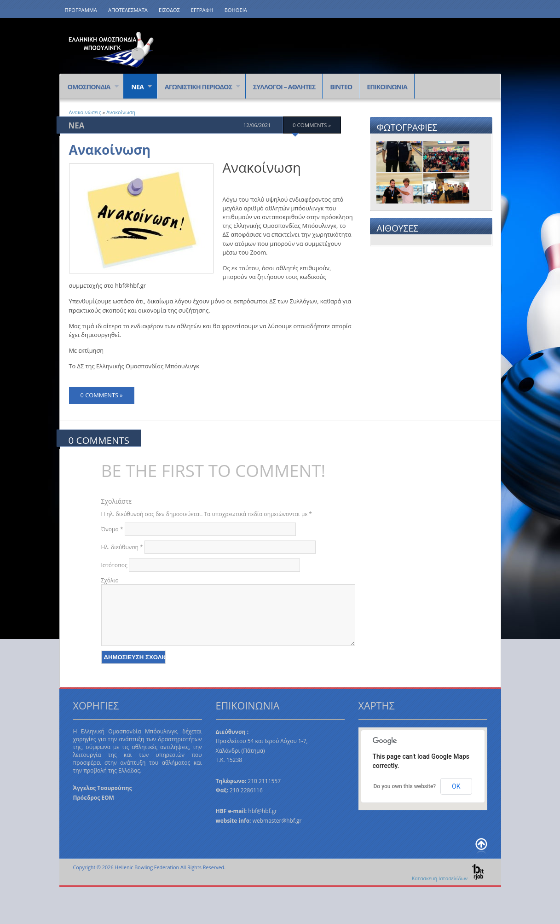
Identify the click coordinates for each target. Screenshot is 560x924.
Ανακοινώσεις (85, 112)
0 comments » (312, 125)
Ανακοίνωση (121, 112)
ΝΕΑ (138, 87)
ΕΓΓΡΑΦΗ (202, 10)
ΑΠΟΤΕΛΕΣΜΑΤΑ (128, 10)
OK (456, 786)
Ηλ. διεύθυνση (122, 547)
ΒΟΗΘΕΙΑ (236, 10)
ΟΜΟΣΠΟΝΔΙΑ (89, 87)
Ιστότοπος (114, 565)
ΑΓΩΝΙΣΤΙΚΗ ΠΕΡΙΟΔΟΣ (199, 87)
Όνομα (112, 529)
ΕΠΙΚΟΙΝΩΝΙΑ (387, 87)
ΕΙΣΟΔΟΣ (169, 10)
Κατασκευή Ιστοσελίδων (448, 878)
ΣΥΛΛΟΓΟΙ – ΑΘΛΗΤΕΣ (284, 87)
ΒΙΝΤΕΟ (341, 87)
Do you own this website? (405, 786)
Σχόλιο (110, 580)
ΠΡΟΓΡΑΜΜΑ (81, 10)
